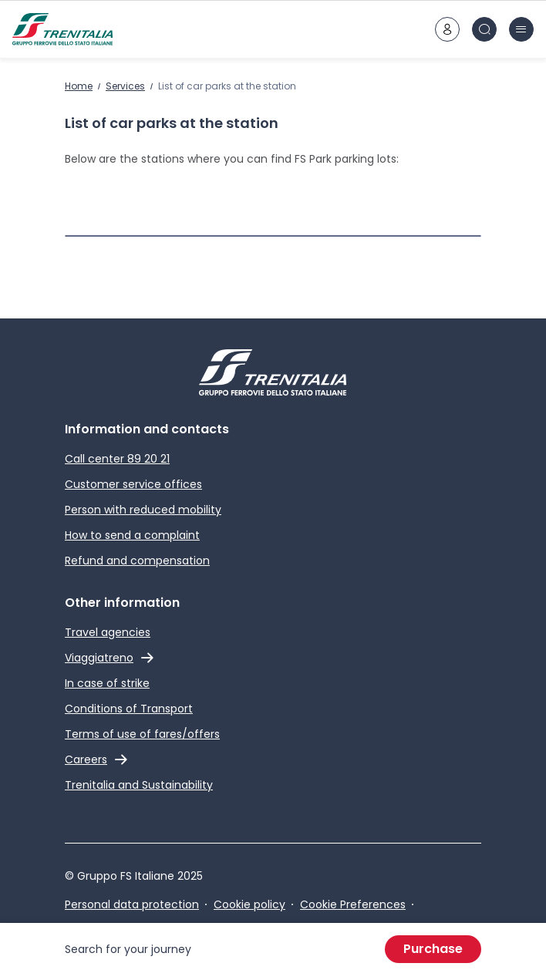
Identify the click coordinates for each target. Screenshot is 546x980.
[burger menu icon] (521, 29)
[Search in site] (484, 29)
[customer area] (447, 29)
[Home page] (62, 29)
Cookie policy (249, 904)
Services (125, 86)
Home (79, 86)
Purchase (433, 949)
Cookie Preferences (353, 904)
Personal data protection (132, 904)
